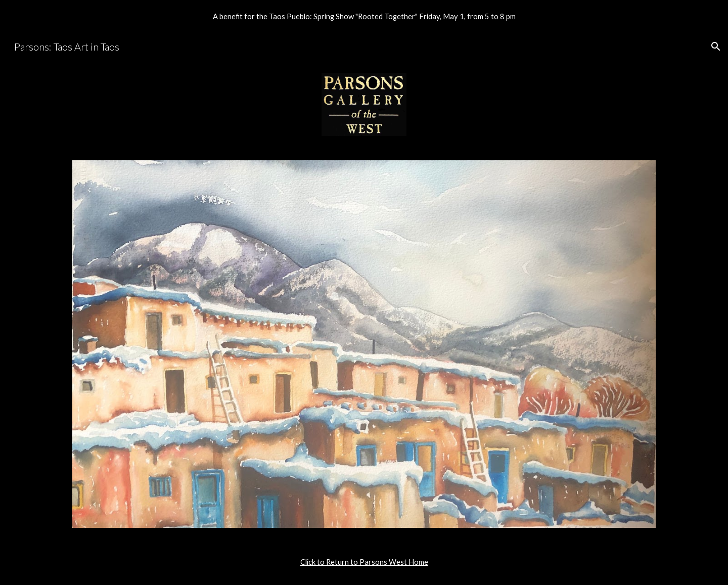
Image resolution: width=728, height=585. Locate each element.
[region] (364, 16)
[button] (716, 47)
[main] (364, 562)
